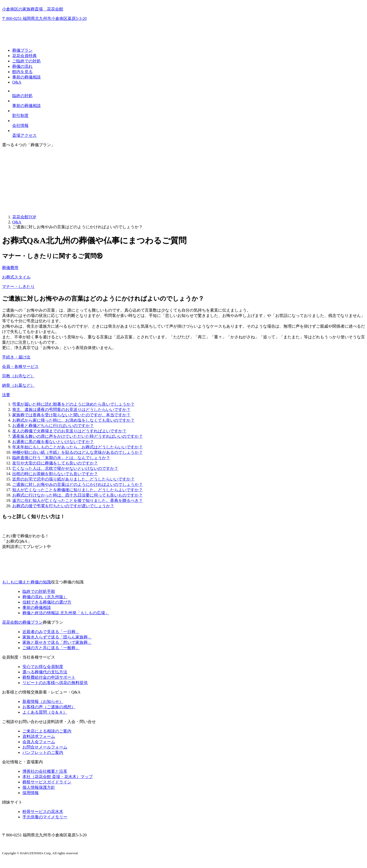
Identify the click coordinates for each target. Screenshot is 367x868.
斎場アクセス (24, 135)
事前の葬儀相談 (27, 77)
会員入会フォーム (39, 742)
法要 (6, 395)
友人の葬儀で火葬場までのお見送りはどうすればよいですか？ (69, 431)
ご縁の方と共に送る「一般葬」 (51, 648)
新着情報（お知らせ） (43, 702)
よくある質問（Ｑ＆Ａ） (45, 712)
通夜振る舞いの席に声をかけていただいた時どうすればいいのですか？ (77, 436)
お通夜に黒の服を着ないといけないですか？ (53, 442)
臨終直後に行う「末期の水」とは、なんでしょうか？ (61, 458)
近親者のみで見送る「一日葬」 (51, 632)
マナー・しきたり (18, 286)
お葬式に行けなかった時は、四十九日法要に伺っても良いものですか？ (77, 495)
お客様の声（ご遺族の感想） (49, 707)
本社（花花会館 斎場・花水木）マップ (58, 777)
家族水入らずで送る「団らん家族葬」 (57, 637)
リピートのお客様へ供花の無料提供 (55, 683)
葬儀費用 (10, 268)
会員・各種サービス (20, 366)
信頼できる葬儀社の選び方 (47, 602)
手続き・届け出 (16, 357)
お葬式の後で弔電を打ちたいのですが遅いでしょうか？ (63, 506)
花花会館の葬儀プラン (22, 622)
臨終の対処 (22, 96)
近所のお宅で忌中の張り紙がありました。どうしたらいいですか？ (73, 479)
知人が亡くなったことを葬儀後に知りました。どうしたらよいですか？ (77, 490)
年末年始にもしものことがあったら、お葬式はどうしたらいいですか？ (77, 447)
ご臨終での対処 (27, 61)
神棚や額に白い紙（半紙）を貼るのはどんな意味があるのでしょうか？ (77, 452)
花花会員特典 (24, 56)
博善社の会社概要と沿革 (45, 771)
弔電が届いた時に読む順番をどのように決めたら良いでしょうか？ (73, 404)
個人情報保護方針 (39, 787)
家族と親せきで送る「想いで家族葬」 (57, 642)
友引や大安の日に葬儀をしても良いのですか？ (55, 463)
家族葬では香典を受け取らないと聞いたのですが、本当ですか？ (71, 415)
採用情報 (31, 793)
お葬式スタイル (16, 277)
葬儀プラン (22, 50)
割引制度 (20, 116)
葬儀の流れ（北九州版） (45, 597)
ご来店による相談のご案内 (47, 731)
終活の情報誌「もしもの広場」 (66, 613)
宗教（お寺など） (18, 376)
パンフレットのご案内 (43, 752)
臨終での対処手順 (39, 591)
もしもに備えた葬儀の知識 (27, 582)
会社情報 (20, 125)
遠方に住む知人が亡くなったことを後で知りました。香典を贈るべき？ (77, 500)
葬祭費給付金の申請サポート (49, 677)
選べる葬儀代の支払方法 (45, 672)
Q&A (17, 82)
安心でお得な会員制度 (43, 667)
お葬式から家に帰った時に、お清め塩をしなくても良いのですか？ (73, 420)
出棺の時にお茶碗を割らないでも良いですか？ (55, 474)
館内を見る (22, 72)
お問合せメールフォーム (45, 747)
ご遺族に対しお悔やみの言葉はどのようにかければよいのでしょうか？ (77, 484)
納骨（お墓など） (18, 385)
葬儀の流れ (22, 66)
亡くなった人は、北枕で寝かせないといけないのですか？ (65, 468)
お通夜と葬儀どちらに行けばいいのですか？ (53, 426)
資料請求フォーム (39, 736)
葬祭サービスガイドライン (47, 782)
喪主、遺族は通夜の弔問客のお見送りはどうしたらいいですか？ (71, 410)
